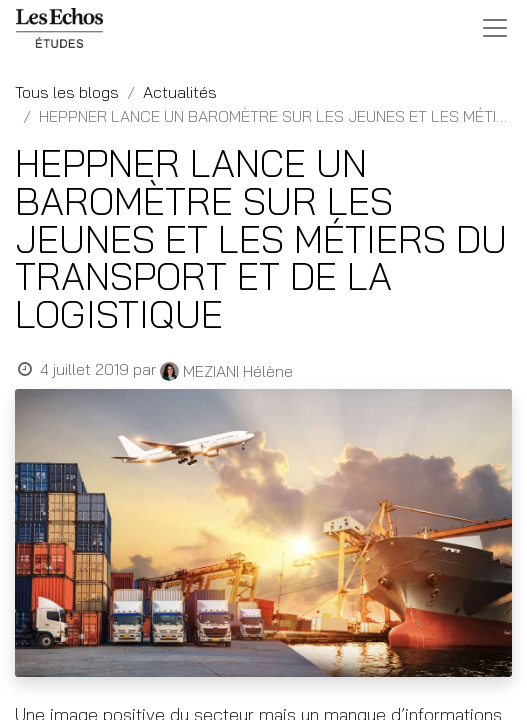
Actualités (180, 92)
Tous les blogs (67, 92)
